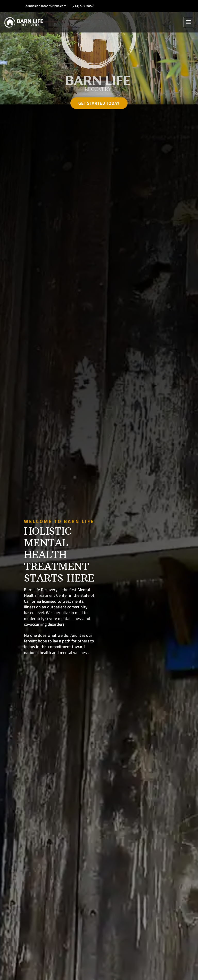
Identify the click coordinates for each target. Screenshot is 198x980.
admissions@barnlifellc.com (46, 6)
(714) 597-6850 (83, 6)
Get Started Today (99, 103)
